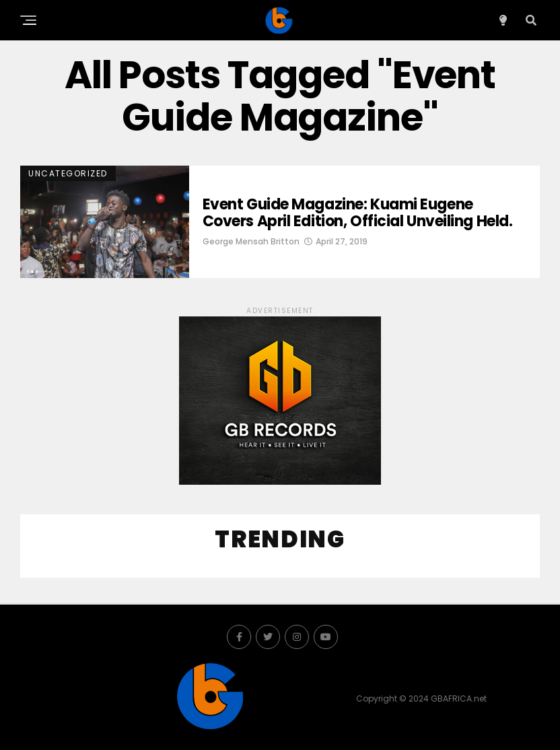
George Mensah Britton (251, 241)
